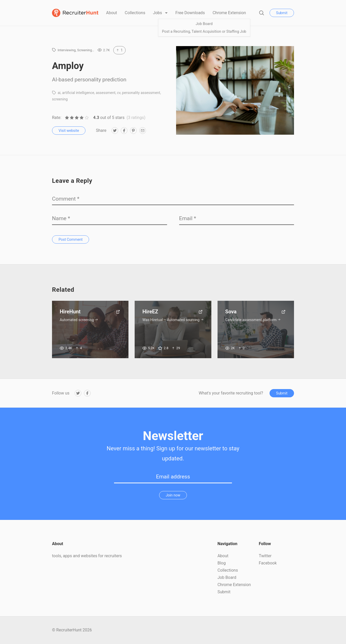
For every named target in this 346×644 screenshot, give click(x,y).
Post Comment (71, 239)
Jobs (158, 13)
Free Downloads (190, 13)
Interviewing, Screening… (76, 50)
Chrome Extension (229, 13)
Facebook (268, 563)
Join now (173, 495)
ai (59, 93)
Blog (222, 563)
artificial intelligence (78, 93)
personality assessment (141, 93)
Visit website (69, 131)
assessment (106, 93)
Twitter (265, 556)
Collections (135, 13)
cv (119, 93)
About (112, 13)
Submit (282, 13)
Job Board (227, 577)
